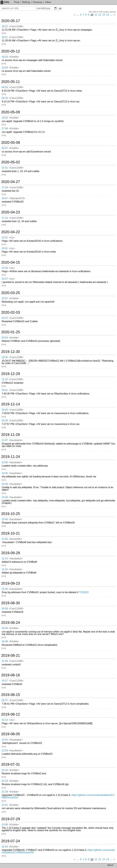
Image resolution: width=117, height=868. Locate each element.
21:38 (5, 792)
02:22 (5, 318)
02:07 (5, 148)
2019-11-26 (11, 435)
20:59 (5, 609)
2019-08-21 (11, 655)
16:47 (5, 198)
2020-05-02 (11, 162)
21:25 (5, 379)
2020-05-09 (11, 112)
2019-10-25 (11, 514)
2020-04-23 (11, 212)
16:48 (5, 641)
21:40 (5, 589)
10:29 (5, 484)
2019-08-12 (11, 714)
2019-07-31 (11, 764)
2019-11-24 (11, 457)
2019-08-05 (11, 734)
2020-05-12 (11, 51)
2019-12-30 (11, 352)
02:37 (5, 700)
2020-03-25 (11, 293)
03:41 (5, 390)
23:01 (5, 238)
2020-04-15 (11, 262)
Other (48, 2)
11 (96, 15)
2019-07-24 (11, 841)
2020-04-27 (11, 182)
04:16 (5, 87)
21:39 (5, 661)
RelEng (26, 2)
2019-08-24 (11, 623)
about (110, 865)
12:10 (5, 569)
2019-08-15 (11, 695)
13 (104, 15)
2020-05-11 (11, 82)
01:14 (5, 720)
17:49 (5, 128)
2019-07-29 (11, 819)
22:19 (5, 781)
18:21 (5, 37)
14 (108, 15)
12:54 (5, 740)
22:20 (5, 770)
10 (92, 15)
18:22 (5, 26)
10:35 (5, 473)
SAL (5, 2)
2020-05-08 (11, 143)
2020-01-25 (11, 332)
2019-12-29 (11, 374)
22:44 (5, 847)
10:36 (5, 462)
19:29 (5, 57)
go (60, 8)
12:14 (5, 559)
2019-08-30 (11, 603)
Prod (17, 2)
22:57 (5, 279)
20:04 (5, 338)
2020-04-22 (11, 232)
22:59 (5, 268)
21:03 (5, 539)
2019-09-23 (11, 583)
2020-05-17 (11, 21)
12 (100, 15)
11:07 (5, 440)
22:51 (5, 168)
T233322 (84, 592)
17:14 (5, 218)
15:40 (5, 519)
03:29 (5, 410)
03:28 (5, 421)
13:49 (5, 825)
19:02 (5, 118)
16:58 (5, 628)
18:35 (5, 357)
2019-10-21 (11, 533)
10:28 (5, 497)
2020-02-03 (11, 312)
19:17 (5, 681)
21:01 (5, 805)
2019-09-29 (11, 553)
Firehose (37, 2)
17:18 (5, 187)
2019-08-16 (11, 675)
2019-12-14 (11, 404)
